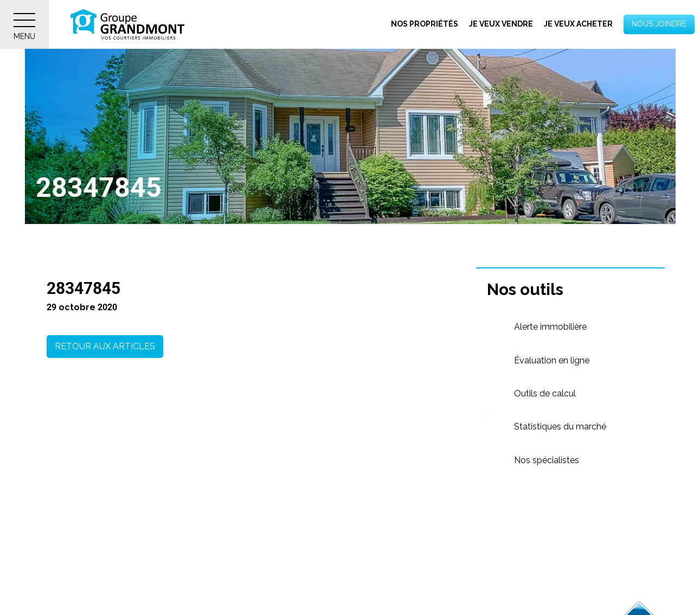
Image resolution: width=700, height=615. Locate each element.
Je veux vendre (501, 24)
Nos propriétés (425, 24)
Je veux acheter (578, 24)
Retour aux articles (105, 346)
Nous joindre (659, 24)
